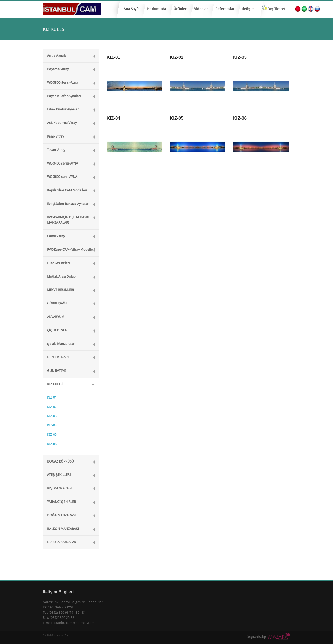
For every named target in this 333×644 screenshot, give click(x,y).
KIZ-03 (52, 416)
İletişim (248, 9)
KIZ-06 (52, 444)
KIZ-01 (52, 397)
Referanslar (225, 9)
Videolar (201, 9)
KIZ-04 (52, 425)
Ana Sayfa (132, 9)
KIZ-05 (52, 435)
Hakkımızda (156, 9)
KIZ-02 (52, 407)
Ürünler (179, 10)
